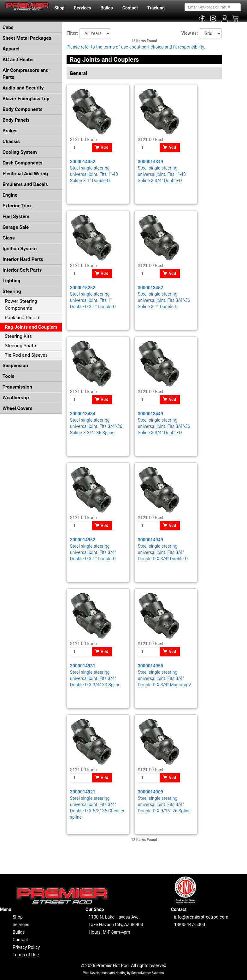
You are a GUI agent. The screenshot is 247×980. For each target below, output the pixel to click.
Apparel (11, 49)
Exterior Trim (17, 206)
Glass (9, 238)
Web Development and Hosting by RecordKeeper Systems (124, 973)
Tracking (156, 8)
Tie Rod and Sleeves (26, 355)
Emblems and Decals (25, 184)
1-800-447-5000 (190, 925)
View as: (189, 33)
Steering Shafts (21, 346)
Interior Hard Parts (23, 259)
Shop (59, 8)
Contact (130, 8)
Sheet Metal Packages (27, 38)
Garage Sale (16, 227)
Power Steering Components (21, 305)
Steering (12, 291)
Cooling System (20, 152)
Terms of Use (26, 955)
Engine (10, 195)
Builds (107, 8)
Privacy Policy (26, 947)
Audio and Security (23, 88)
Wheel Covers (18, 408)
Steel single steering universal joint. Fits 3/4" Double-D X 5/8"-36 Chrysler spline (97, 804)
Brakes (10, 131)
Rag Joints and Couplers (31, 327)
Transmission (17, 387)
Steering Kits (18, 336)
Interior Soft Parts (22, 270)
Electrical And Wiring (25, 174)
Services (82, 8)
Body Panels (16, 120)
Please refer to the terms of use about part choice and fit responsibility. (136, 47)
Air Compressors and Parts (26, 74)
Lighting (12, 281)
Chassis (11, 141)
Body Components (23, 109)
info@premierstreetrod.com (201, 917)
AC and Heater (18, 60)
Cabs (8, 27)
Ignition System (20, 249)
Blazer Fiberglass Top (26, 99)
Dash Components (23, 163)
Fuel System (16, 216)
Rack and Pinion (22, 318)
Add (102, 147)
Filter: (72, 33)
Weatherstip (16, 398)
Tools (9, 376)
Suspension (15, 366)
